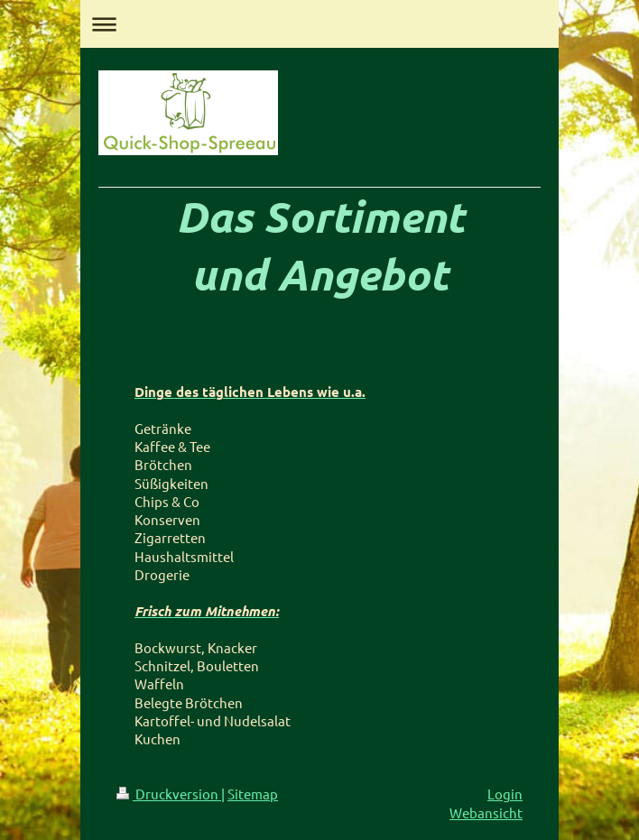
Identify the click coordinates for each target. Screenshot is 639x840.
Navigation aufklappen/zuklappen (319, 24)
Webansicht (486, 812)
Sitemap (253, 794)
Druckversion (169, 794)
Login (505, 794)
